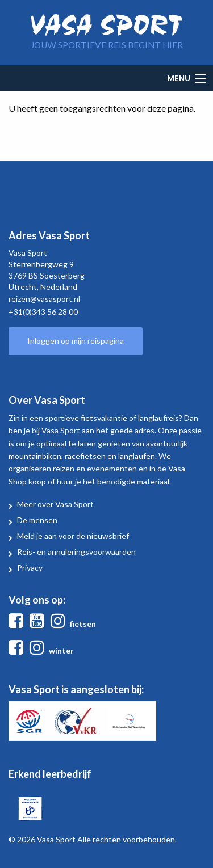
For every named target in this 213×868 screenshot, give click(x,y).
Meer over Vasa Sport (55, 504)
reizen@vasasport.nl (44, 299)
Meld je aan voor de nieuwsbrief (73, 536)
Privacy (30, 568)
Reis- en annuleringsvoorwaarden (76, 552)
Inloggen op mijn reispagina (76, 341)
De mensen (37, 520)
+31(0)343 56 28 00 (43, 312)
